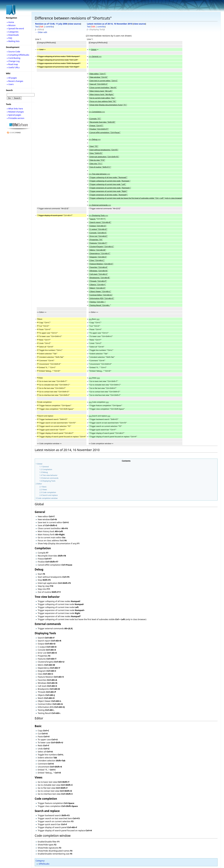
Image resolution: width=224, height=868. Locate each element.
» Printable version (16, 118)
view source (74, 24)
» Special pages (14, 115)
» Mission (11, 25)
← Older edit (41, 32)
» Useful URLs (13, 67)
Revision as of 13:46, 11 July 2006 (51, 24)
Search (9, 90)
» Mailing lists (13, 41)
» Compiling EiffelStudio (18, 55)
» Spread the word (15, 28)
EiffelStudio (44, 864)
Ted (37, 27)
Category (40, 861)
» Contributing (14, 58)
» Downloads (13, 35)
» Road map (12, 64)
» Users (10, 84)
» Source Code (13, 52)
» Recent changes (15, 81)
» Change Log (13, 61)
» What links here (15, 109)
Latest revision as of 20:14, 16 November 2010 (109, 24)
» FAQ (9, 38)
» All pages (12, 78)
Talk (41, 27)
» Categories (13, 32)
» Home (10, 22)
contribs (49, 27)
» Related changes (15, 112)
